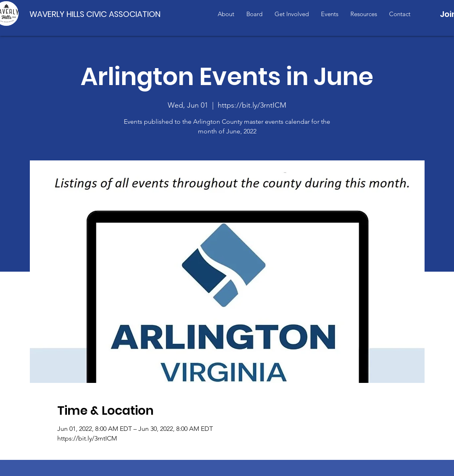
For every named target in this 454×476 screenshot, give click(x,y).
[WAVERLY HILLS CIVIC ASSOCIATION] (97, 14)
